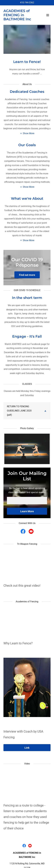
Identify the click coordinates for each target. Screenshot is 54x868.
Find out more (27, 275)
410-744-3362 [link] (27, 3)
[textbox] (27, 501)
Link (27, 748)
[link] (22, 20)
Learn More (27, 511)
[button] (48, 15)
